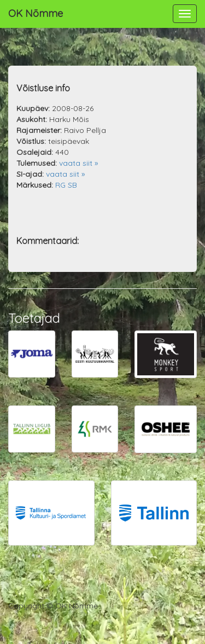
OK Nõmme (36, 13)
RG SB (66, 185)
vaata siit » (78, 163)
